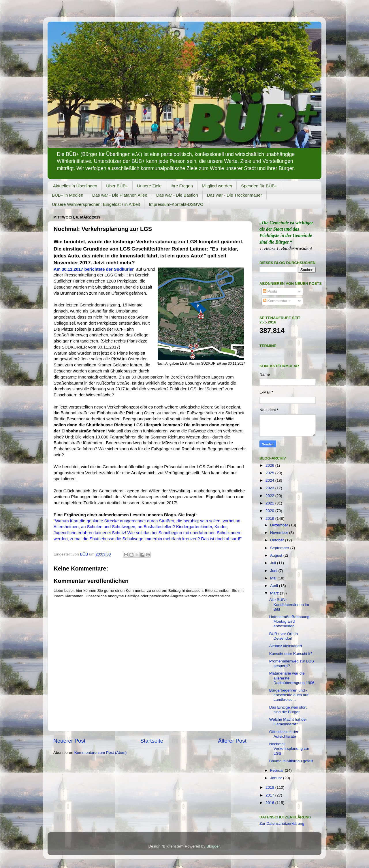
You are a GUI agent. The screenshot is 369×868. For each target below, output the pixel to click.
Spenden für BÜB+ (259, 186)
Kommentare (276, 301)
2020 (270, 511)
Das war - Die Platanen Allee (120, 195)
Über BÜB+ (117, 186)
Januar (277, 778)
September (280, 548)
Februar (277, 770)
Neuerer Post (69, 741)
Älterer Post (232, 741)
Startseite (152, 741)
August (277, 555)
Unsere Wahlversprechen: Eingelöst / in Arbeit (96, 204)
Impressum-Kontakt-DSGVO (176, 204)
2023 (270, 488)
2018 (270, 787)
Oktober (278, 540)
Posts (270, 291)
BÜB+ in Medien (68, 195)
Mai (274, 578)
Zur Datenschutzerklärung (282, 823)
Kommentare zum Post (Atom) (101, 753)
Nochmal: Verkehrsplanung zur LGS (289, 749)
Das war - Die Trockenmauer (235, 195)
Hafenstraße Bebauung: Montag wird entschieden (290, 621)
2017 (270, 795)
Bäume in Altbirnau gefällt (291, 761)
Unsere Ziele (149, 186)
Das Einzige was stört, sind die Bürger (289, 710)
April (275, 586)
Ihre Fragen (182, 186)
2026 (270, 465)
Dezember (280, 525)
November (280, 533)
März (275, 593)
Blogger (213, 846)
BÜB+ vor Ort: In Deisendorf (284, 636)
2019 (270, 518)
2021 (270, 503)
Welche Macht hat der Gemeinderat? (288, 722)
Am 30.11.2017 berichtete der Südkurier (94, 269)
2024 (270, 480)
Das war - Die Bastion (177, 195)
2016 (270, 803)
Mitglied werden (217, 186)
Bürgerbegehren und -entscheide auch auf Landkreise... (289, 695)
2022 (270, 496)
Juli (274, 563)
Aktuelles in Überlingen (75, 186)
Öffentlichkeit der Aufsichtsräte (284, 734)
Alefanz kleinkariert (286, 646)
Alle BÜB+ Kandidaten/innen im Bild (289, 604)
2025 (270, 473)
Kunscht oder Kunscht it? (291, 654)
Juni (274, 571)
